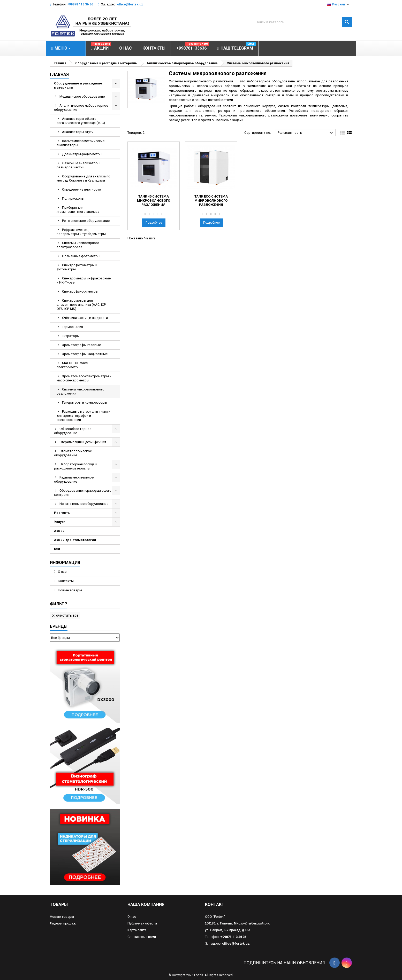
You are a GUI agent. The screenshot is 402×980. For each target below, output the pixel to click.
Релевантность (306, 133)
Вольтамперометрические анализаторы (81, 143)
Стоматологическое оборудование (73, 453)
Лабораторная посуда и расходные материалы (76, 466)
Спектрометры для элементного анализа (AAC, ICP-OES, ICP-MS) (82, 305)
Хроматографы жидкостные (85, 354)
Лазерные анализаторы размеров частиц (78, 165)
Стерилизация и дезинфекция (83, 442)
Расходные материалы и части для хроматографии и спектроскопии (84, 416)
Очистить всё (65, 616)
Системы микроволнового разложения (81, 391)
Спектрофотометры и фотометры (77, 267)
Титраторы (71, 336)
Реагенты (62, 513)
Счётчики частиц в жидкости (85, 318)
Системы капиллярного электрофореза (78, 245)
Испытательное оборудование (84, 504)
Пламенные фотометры (81, 256)
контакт (215, 904)
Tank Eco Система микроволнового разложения (211, 201)
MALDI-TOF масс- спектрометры (73, 365)
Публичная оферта (142, 923)
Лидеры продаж (63, 923)
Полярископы (73, 198)
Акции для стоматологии (75, 540)
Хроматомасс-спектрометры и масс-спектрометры (84, 378)
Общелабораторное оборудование (73, 431)
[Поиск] (303, 22)
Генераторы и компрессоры (85, 402)
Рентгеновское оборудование (86, 221)
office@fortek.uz (130, 4)
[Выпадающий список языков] (339, 4)
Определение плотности (82, 189)
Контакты (65, 581)
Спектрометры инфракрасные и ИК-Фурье (84, 280)
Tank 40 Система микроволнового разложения (154, 201)
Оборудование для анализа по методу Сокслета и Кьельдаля (84, 178)
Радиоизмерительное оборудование (74, 479)
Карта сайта (137, 930)
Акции (59, 531)
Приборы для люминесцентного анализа (78, 210)
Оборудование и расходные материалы (78, 85)
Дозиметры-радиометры (82, 154)
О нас (62, 572)
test (57, 549)
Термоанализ (73, 327)
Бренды (59, 626)
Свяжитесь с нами (142, 937)
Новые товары (70, 590)
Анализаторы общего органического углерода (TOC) (81, 121)
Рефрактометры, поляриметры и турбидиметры (81, 232)
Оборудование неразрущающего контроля (83, 493)
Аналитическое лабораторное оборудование (81, 108)
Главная (59, 75)
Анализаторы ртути (78, 132)
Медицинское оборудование (82, 96)
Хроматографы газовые (81, 345)
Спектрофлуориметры (80, 291)
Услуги (60, 522)
